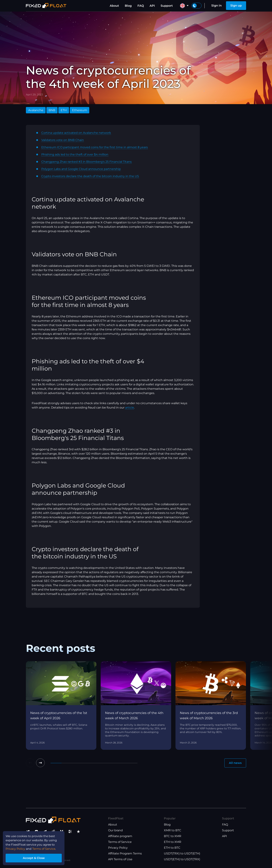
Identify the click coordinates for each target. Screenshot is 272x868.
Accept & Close (34, 858)
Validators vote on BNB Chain (63, 140)
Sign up (236, 6)
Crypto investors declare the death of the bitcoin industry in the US (90, 176)
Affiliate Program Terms (125, 853)
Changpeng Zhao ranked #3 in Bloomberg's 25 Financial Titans (86, 162)
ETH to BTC (172, 848)
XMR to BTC (173, 830)
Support (167, 6)
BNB (52, 110)
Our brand (115, 830)
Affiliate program (120, 836)
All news (235, 763)
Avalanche (36, 110)
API (152, 6)
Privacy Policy (118, 848)
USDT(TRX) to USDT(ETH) (182, 853)
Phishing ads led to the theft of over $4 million (75, 154)
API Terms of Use (120, 859)
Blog (128, 6)
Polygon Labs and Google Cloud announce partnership (81, 169)
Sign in (216, 6)
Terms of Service (120, 842)
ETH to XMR (173, 842)
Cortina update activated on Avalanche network (76, 133)
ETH (64, 110)
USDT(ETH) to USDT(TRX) (182, 859)
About (114, 6)
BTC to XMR (173, 836)
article (130, 408)
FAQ (141, 6)
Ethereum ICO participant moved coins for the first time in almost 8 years (95, 147)
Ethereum (80, 110)
